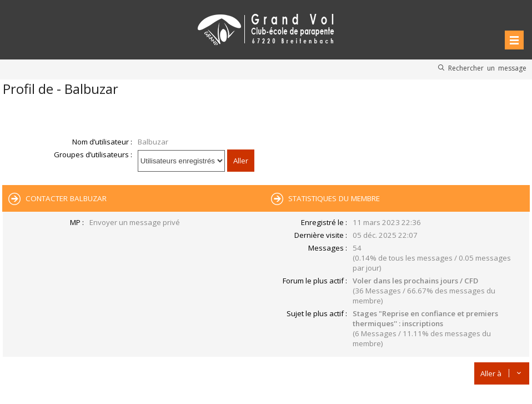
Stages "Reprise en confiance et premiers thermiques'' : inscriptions (425, 318)
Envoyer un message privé (135, 222)
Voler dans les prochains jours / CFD (415, 281)
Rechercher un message (487, 68)
